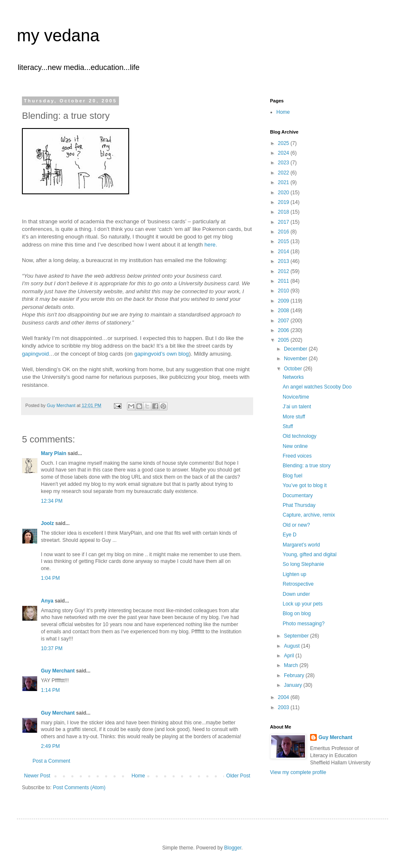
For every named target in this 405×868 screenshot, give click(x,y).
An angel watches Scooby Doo (317, 387)
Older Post (238, 776)
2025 (284, 143)
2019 (284, 202)
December (296, 349)
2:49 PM (50, 746)
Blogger (233, 848)
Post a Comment (51, 761)
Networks (293, 377)
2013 (284, 261)
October (294, 369)
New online (295, 446)
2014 (284, 252)
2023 (284, 163)
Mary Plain (54, 453)
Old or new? (296, 525)
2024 (284, 153)
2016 (284, 232)
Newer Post (37, 776)
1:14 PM (50, 690)
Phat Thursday (299, 505)
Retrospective (298, 584)
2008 (284, 311)
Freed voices (297, 456)
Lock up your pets (303, 604)
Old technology (300, 436)
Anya (47, 601)
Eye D (290, 535)
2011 (284, 281)
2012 (284, 271)
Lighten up (294, 574)
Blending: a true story (306, 466)
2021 (284, 182)
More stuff (294, 417)
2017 (284, 222)
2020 (284, 193)
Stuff (288, 426)
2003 (284, 707)
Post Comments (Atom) (79, 788)
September (297, 636)
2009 (284, 301)
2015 (284, 241)
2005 (284, 340)
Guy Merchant (58, 671)
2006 (284, 330)
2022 (284, 173)
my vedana (58, 35)
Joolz (47, 523)
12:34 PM (52, 501)
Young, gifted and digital (310, 555)
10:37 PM (52, 648)
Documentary (298, 496)
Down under (296, 594)
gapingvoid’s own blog (162, 354)
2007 (284, 321)
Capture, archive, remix (309, 515)
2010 (284, 291)
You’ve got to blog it (305, 485)
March (292, 665)
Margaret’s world (301, 545)
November (296, 359)
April (290, 656)
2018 (284, 212)
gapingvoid (35, 354)
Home (138, 776)
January (294, 685)
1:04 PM (50, 578)
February (295, 675)
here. (211, 245)
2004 (284, 697)
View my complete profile (298, 772)
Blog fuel (293, 476)
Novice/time (296, 397)
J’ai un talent (297, 407)
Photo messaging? (304, 624)
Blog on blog (297, 613)
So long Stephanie (303, 564)
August (293, 646)
